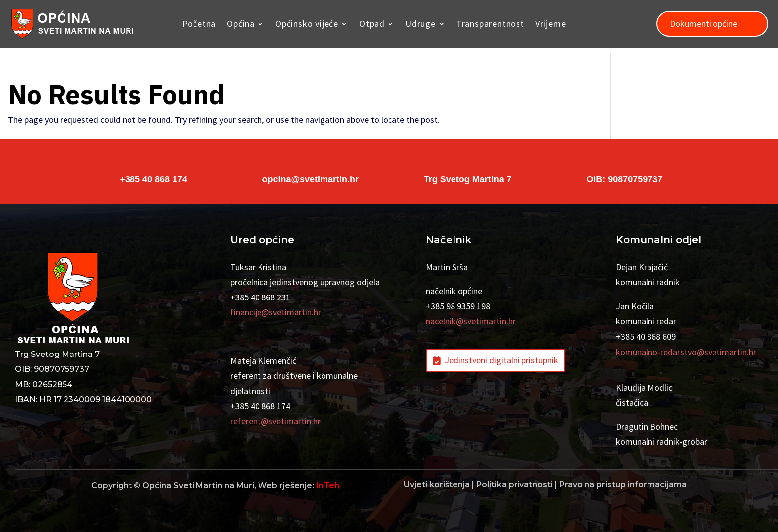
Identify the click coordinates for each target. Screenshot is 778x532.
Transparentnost (490, 24)
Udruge (421, 24)
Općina (241, 24)
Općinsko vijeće (307, 24)
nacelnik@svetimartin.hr (471, 321)
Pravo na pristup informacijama (623, 485)
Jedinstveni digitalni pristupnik (501, 360)
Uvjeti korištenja (437, 485)
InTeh (328, 486)
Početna (199, 24)
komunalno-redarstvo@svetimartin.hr (686, 352)
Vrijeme (551, 24)
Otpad (372, 24)
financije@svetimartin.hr (276, 312)
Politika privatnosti (515, 485)
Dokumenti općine (704, 24)
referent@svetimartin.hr (275, 421)
